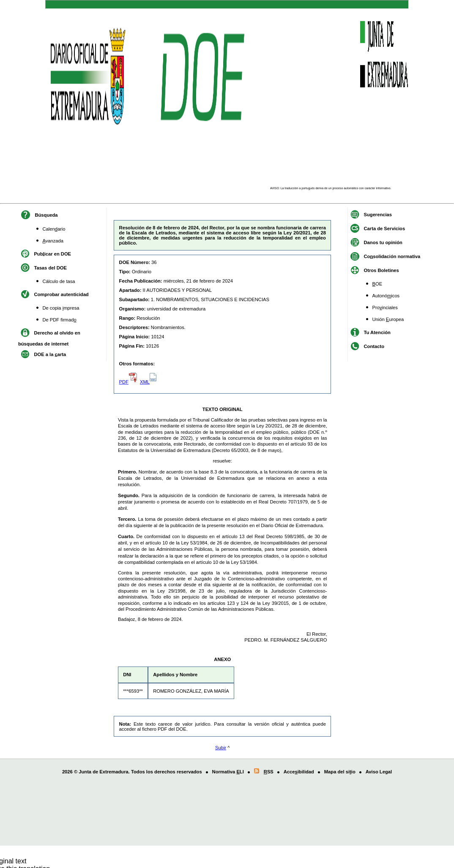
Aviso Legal (379, 772)
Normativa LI (228, 772)
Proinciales (385, 307)
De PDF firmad (59, 320)
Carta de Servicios (385, 228)
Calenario (54, 229)
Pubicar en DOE (52, 253)
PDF (129, 382)
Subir (221, 748)
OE (377, 284)
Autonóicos (386, 296)
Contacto (374, 346)
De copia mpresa (61, 308)
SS (268, 772)
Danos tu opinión (383, 242)
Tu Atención (377, 332)
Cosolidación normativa (392, 256)
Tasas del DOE (50, 267)
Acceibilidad (299, 772)
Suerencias (378, 214)
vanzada (53, 241)
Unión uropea (388, 319)
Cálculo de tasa (59, 281)
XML (149, 382)
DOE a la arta (50, 354)
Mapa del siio (340, 772)
